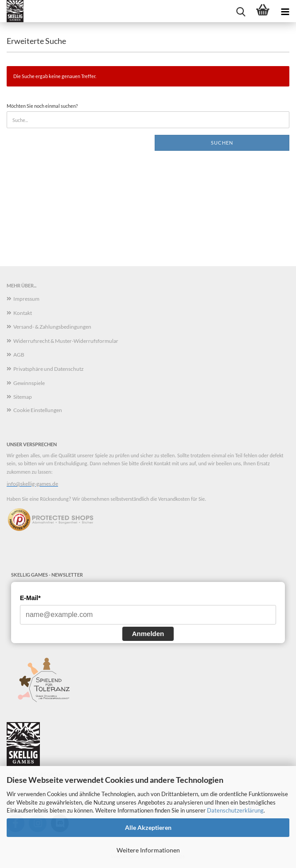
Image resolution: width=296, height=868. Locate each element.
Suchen (222, 143)
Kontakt (23, 313)
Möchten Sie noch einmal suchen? (42, 106)
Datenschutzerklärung (235, 810)
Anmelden (148, 634)
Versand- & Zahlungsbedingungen (52, 327)
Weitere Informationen (148, 850)
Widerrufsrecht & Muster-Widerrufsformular (66, 341)
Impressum (26, 299)
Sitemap (23, 397)
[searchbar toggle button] (241, 11)
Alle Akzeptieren (148, 827)
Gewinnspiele (29, 383)
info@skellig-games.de (32, 484)
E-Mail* (30, 598)
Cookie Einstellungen (38, 410)
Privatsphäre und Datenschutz (49, 369)
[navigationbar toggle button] (285, 11)
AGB (19, 355)
